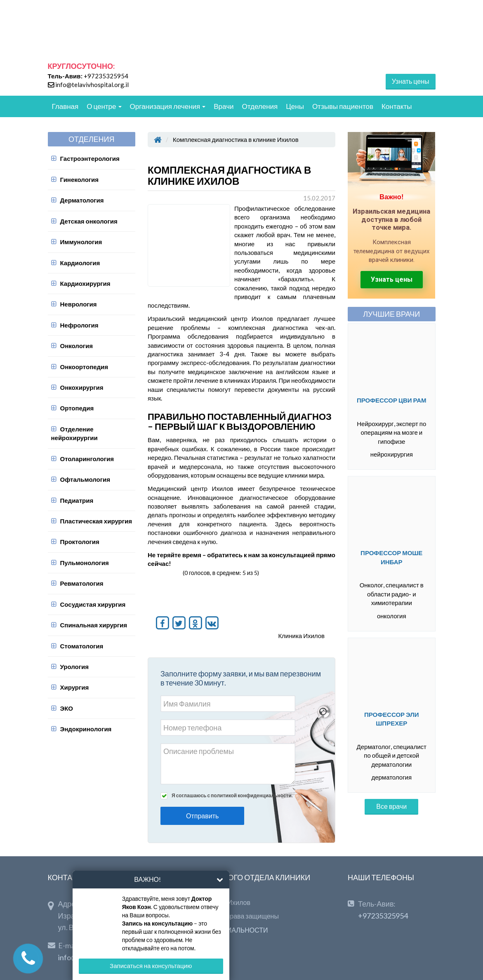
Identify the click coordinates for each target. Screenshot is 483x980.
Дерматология (82, 200)
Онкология (77, 346)
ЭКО (67, 708)
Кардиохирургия (85, 283)
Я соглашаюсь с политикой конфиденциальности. (232, 795)
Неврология (79, 304)
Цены (295, 106)
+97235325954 (106, 76)
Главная (65, 106)
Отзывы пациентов (343, 106)
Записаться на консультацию (151, 966)
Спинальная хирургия (94, 625)
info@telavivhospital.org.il (92, 85)
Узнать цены (411, 81)
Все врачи (391, 806)
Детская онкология (89, 221)
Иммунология (81, 242)
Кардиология (80, 263)
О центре (104, 106)
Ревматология (82, 583)
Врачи (224, 106)
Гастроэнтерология (90, 158)
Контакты (397, 106)
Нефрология (79, 325)
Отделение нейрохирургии (74, 433)
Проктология (80, 542)
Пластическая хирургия (96, 521)
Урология (74, 667)
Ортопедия (77, 408)
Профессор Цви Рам (392, 400)
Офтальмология (85, 479)
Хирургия (75, 687)
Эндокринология (86, 729)
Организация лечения (168, 106)
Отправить (202, 816)
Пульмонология (85, 563)
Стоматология (82, 646)
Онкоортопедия (84, 367)
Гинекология (80, 179)
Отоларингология (87, 459)
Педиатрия (77, 500)
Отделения (260, 106)
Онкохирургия (82, 387)
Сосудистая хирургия (93, 604)
